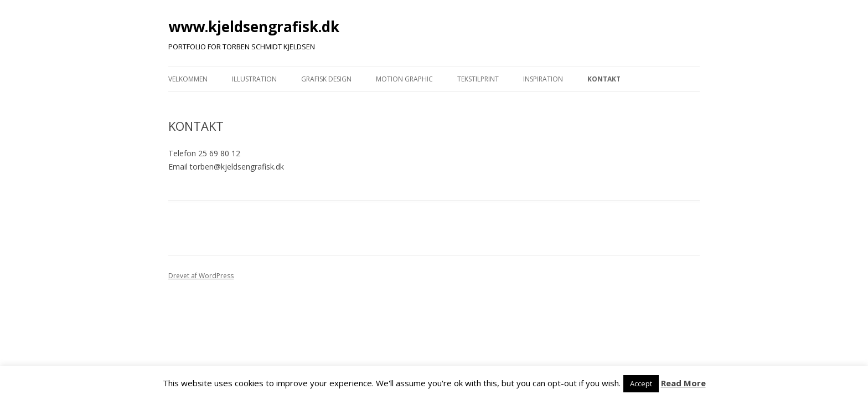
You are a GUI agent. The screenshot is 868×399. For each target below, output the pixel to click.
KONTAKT (604, 79)
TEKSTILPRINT (478, 79)
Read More (683, 383)
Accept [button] (641, 383)
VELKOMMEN (188, 79)
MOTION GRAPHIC (404, 79)
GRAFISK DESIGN (326, 79)
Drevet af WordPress (201, 276)
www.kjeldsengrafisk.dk (254, 27)
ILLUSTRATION (254, 79)
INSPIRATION (543, 79)
